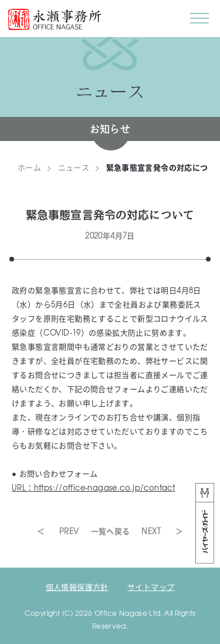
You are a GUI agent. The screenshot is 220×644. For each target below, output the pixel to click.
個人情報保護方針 (77, 587)
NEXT (151, 531)
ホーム (29, 167)
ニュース (74, 167)
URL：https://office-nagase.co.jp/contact (93, 487)
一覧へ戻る (111, 531)
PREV (69, 531)
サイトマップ (151, 587)
